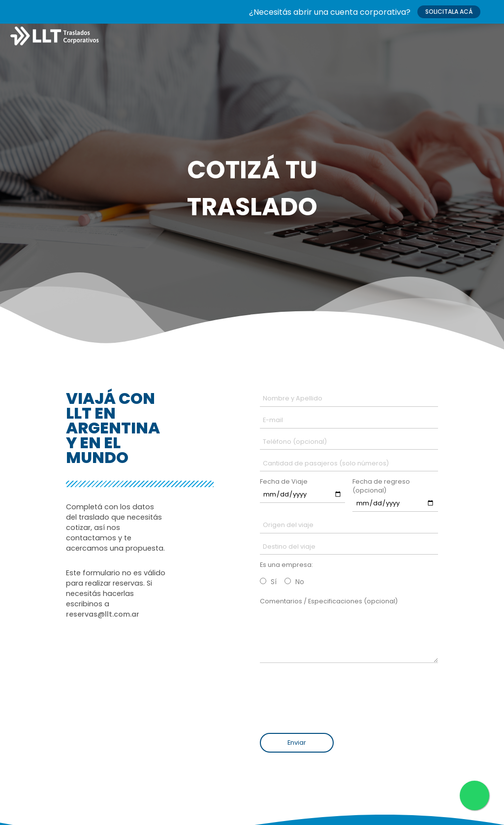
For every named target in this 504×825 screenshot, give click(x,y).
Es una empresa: (286, 565)
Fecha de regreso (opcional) (381, 486)
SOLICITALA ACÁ (449, 12)
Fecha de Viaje (284, 481)
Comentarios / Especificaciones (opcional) (329, 601)
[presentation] (327, 696)
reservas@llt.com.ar (103, 614)
